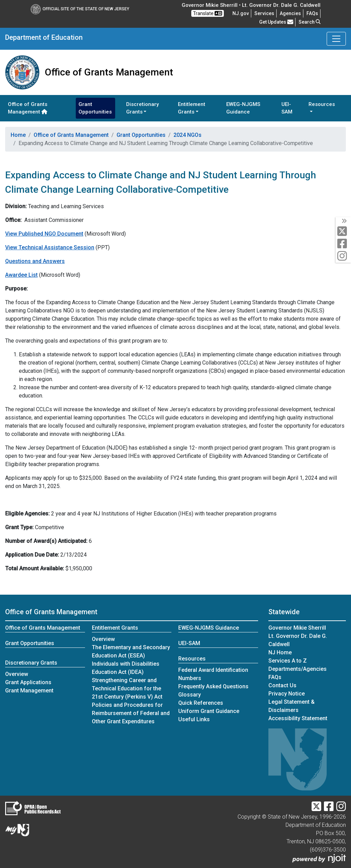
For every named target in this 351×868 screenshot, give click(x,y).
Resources (192, 659)
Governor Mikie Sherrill (297, 628)
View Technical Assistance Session (50, 247)
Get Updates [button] (276, 22)
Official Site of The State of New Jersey (80, 9)
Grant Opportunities (95, 108)
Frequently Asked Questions (213, 686)
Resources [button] (322, 104)
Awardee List (21, 275)
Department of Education (44, 37)
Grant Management (29, 691)
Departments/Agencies (298, 669)
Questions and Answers (35, 261)
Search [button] (310, 22)
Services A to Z (288, 661)
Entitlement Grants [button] (192, 108)
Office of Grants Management (28, 108)
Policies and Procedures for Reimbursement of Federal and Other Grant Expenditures (131, 713)
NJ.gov (241, 13)
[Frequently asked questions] (312, 13)
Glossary (190, 695)
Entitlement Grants (115, 628)
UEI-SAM (287, 108)
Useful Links (194, 719)
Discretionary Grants (31, 663)
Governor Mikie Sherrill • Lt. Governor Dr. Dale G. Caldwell (251, 5)
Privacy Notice (287, 694)
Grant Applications (28, 682)
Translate (208, 13)
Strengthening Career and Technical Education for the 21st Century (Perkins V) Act (127, 688)
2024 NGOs (187, 135)
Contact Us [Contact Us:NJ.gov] (282, 685)
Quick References (201, 703)
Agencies (290, 13)
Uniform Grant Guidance (209, 711)
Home (18, 135)
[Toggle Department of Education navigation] (336, 39)
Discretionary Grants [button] (142, 108)
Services (264, 13)
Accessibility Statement (298, 718)
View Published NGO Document (44, 234)
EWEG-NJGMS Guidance (243, 108)
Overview (17, 674)
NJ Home (280, 652)
